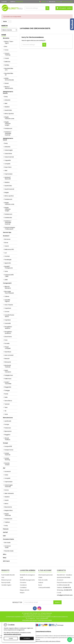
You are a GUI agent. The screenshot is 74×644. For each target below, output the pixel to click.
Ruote (6, 394)
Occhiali (7, 256)
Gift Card (6, 561)
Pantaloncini (8, 128)
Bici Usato (7, 543)
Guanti (6, 500)
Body (6, 97)
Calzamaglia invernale (8, 486)
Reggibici (7, 435)
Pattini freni (8, 379)
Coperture (8, 308)
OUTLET (5, 532)
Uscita (11, 638)
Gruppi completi (7, 348)
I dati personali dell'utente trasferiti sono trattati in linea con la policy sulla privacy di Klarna (37, 641)
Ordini (40, 577)
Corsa (6, 50)
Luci (6, 253)
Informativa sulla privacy (12, 634)
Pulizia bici (8, 428)
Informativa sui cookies (45, 620)
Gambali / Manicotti (8, 178)
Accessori (6, 236)
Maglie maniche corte (9, 118)
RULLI (5, 558)
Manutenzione (8, 418)
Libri (4, 536)
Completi (7, 164)
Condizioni (23, 585)
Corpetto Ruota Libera (9, 316)
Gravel (7, 83)
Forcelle (7, 343)
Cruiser (7, 58)
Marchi (4, 26)
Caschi (7, 246)
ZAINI (6, 280)
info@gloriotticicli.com (65, 595)
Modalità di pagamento (27, 580)
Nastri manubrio (8, 371)
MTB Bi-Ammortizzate (9, 79)
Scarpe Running (7, 459)
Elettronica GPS (9, 249)
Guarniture (8, 352)
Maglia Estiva (8, 510)
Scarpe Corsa (9, 450)
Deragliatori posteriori (8, 332)
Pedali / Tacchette (8, 383)
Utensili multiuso (7, 439)
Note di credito (43, 580)
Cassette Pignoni (7, 301)
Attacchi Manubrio (8, 287)
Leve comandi (9, 355)
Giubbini (7, 107)
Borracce (7, 239)
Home (4, 35)
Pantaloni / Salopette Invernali (8, 133)
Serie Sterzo (8, 401)
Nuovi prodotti (6, 582)
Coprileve (8, 320)
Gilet (6, 103)
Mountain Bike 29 (9, 74)
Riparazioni (8, 431)
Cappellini (8, 160)
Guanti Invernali (9, 189)
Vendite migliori (6, 585)
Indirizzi (41, 582)
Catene (7, 296)
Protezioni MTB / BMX (9, 276)
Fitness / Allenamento (9, 87)
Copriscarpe (8, 174)
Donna (7, 490)
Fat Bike (7, 65)
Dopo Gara (8, 167)
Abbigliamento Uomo (8, 139)
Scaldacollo (8, 218)
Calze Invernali (9, 157)
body (6, 526)
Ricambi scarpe (7, 464)
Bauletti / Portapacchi (9, 267)
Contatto (4, 2)
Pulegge (7, 390)
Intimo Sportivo (9, 114)
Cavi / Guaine (9, 305)
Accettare (27, 638)
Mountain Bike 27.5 (9, 69)
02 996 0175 (19, 2)
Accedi (58, 2)
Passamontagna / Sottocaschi (10, 228)
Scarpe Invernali (7, 454)
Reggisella (8, 387)
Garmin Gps (7, 232)
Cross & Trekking (7, 54)
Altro (5, 554)
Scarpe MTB (8, 446)
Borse (6, 243)
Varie (6, 271)
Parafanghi (8, 260)
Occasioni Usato (8, 539)
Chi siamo (23, 582)
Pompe (7, 424)
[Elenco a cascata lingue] (44, 2)
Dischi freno (8, 337)
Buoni (40, 585)
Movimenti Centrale (8, 366)
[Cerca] (37, 8)
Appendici (8, 263)
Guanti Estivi (8, 110)
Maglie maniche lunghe (7, 124)
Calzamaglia (8, 150)
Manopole (8, 362)
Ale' (4, 468)
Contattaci (23, 588)
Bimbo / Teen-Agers (9, 42)
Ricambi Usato (9, 551)
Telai (6, 407)
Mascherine (8, 507)
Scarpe (5, 443)
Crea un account (67, 2)
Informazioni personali (45, 575)
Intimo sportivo (9, 196)
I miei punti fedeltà (44, 588)
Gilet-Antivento (9, 493)
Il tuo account (45, 570)
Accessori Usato (8, 547)
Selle (6, 397)
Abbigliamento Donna (8, 92)
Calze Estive (8, 154)
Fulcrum (6, 529)
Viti (5, 411)
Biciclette (6, 38)
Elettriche (7, 62)
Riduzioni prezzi (6, 580)
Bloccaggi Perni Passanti (9, 292)
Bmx (6, 46)
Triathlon (7, 522)
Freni (6, 340)
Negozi (22, 593)
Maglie (7, 192)
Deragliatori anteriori (8, 327)
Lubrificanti (8, 421)
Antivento (7, 100)
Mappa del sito (25, 590)
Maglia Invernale (8, 515)
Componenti (7, 283)
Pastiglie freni (9, 375)
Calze (6, 475)
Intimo (6, 504)
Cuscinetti (8, 323)
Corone (7, 312)
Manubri (7, 359)
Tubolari (7, 404)
